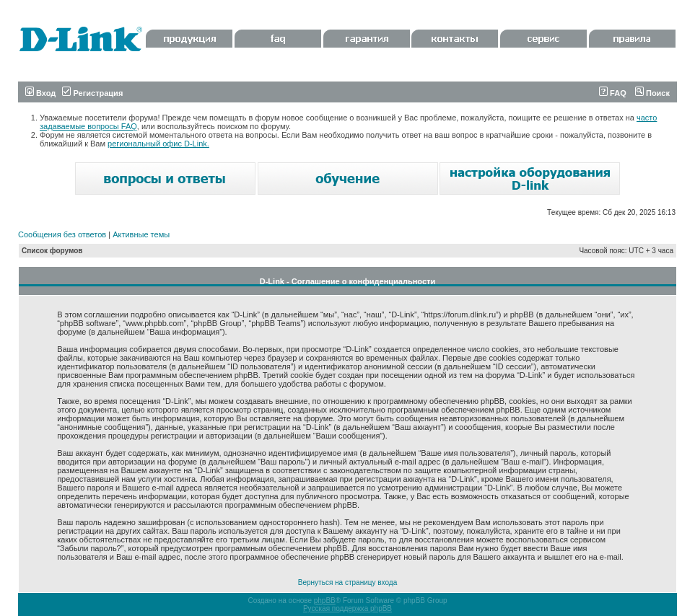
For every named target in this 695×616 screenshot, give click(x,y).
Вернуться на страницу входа (347, 582)
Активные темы (141, 234)
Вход (40, 93)
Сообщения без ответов (62, 234)
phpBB (325, 600)
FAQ (613, 93)
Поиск (652, 93)
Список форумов (52, 251)
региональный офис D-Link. (158, 144)
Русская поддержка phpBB (347, 608)
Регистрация (92, 93)
